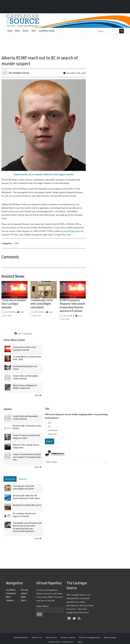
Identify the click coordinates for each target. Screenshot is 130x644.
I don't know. (53, 430)
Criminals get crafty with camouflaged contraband (42, 304)
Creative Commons (68, 637)
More (38, 395)
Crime (16, 243)
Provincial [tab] (10, 479)
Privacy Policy (51, 637)
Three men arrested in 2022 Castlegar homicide (14, 304)
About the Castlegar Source (90, 637)
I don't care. (53, 434)
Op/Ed (23, 597)
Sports (24, 600)
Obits (34, 31)
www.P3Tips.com (71, 231)
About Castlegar (110, 637)
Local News (11, 590)
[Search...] (108, 31)
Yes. (50, 423)
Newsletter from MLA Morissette (27, 505)
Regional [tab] (23, 479)
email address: (43, 606)
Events (26, 31)
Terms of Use (37, 637)
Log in (80, 642)
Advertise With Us (21, 637)
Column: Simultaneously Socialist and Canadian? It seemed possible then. (27, 457)
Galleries (10, 600)
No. (50, 426)
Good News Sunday (47, 31)
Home (10, 31)
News (18, 31)
